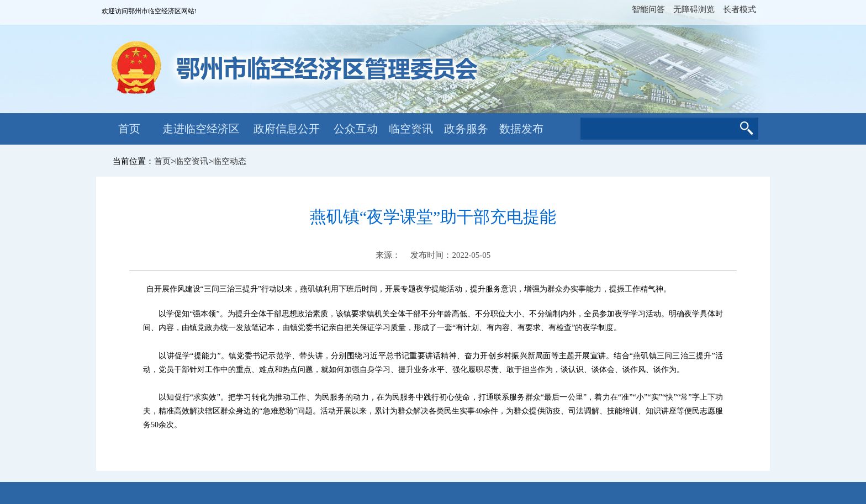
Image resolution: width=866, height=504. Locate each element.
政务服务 (466, 129)
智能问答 (648, 9)
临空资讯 (411, 129)
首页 (129, 129)
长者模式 (740, 9)
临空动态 (230, 161)
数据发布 (521, 129)
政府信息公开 (287, 129)
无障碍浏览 (694, 9)
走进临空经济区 (201, 129)
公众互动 (356, 129)
